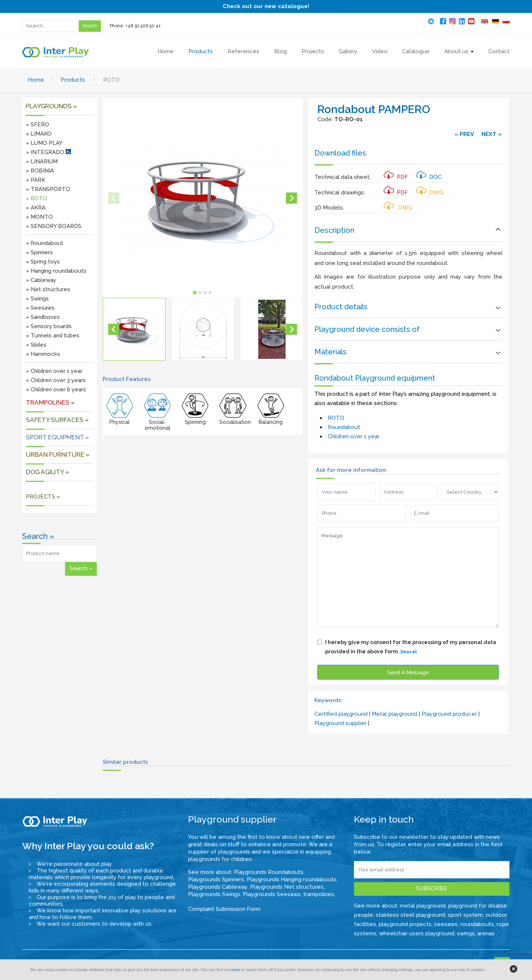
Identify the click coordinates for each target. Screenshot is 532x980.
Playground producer (449, 714)
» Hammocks (43, 354)
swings (466, 933)
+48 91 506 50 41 (143, 26)
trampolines (319, 894)
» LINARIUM (42, 161)
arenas (487, 933)
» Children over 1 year (54, 371)
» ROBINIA (40, 171)
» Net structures (48, 289)
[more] (409, 652)
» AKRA (36, 208)
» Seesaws (40, 308)
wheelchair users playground (417, 933)
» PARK (35, 180)
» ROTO (37, 198)
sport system (465, 915)
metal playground (423, 906)
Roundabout (344, 427)
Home (36, 80)
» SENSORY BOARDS (54, 226)
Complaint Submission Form (224, 909)
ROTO (336, 418)
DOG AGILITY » (47, 472)
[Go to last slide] (114, 329)
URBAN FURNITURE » (58, 455)
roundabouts (477, 924)
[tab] (195, 292)
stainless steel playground (410, 915)
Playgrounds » (51, 106)
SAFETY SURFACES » (57, 420)
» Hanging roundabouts (56, 271)
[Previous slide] (114, 198)
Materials (330, 352)
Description (334, 230)
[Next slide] (291, 198)
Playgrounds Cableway (218, 887)
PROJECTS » (43, 497)
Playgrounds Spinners (216, 879)
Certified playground (341, 714)
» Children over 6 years (56, 389)
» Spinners (39, 252)
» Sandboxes (43, 317)
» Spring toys (43, 262)
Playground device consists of (367, 329)
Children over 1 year (354, 436)
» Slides (36, 345)
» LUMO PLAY (44, 143)
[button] (134, 329)
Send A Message (408, 673)
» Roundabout (45, 243)
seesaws (446, 924)
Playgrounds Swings (214, 894)
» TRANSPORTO (48, 189)
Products (73, 80)
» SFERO (37, 125)
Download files (340, 153)
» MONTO (39, 217)
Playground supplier (340, 723)
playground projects (405, 924)
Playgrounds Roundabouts (269, 872)
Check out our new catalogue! (266, 6)
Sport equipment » (57, 437)
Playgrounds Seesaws (272, 894)
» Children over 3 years (56, 380)
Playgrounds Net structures (287, 887)
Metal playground (395, 714)
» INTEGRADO (48, 152)
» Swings (37, 299)
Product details (341, 307)
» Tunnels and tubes (53, 336)
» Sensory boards (49, 326)
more (236, 970)
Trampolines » (50, 402)
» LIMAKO (39, 134)
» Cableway (41, 280)
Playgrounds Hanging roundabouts (292, 879)
